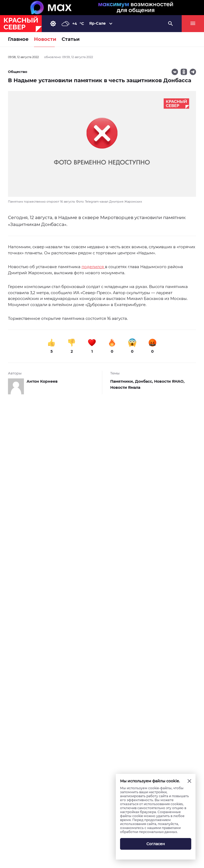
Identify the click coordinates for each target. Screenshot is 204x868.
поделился (93, 267)
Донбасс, (144, 381)
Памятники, (123, 381)
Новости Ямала (125, 387)
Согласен (156, 844)
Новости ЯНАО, (169, 381)
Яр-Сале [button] (97, 23)
